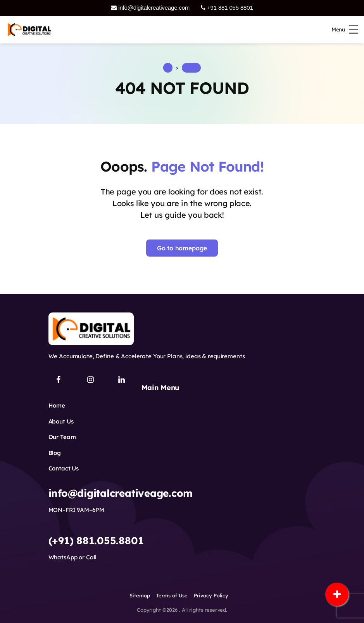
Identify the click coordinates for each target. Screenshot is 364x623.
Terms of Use (172, 595)
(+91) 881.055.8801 (96, 541)
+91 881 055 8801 (227, 8)
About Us (61, 421)
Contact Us (64, 468)
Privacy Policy (211, 595)
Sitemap (140, 595)
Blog (55, 453)
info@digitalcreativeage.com (150, 8)
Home (57, 405)
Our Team (62, 437)
